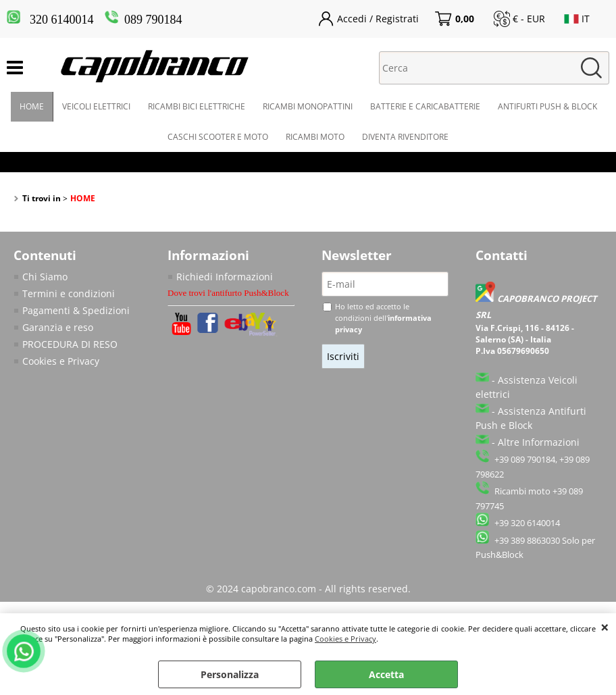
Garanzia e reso (58, 327)
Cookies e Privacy (345, 639)
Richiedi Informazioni (225, 277)
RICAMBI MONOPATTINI (308, 106)
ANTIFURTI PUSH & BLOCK (547, 106)
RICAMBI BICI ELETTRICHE (197, 106)
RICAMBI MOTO (315, 137)
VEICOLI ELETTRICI (96, 106)
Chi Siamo (45, 277)
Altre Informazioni (539, 442)
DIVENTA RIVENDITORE (405, 137)
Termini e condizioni (69, 293)
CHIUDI (605, 627)
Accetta (386, 674)
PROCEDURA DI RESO (70, 344)
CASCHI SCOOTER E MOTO (218, 137)
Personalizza (230, 674)
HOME (32, 106)
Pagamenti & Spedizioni (76, 310)
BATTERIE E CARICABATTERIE (425, 106)
